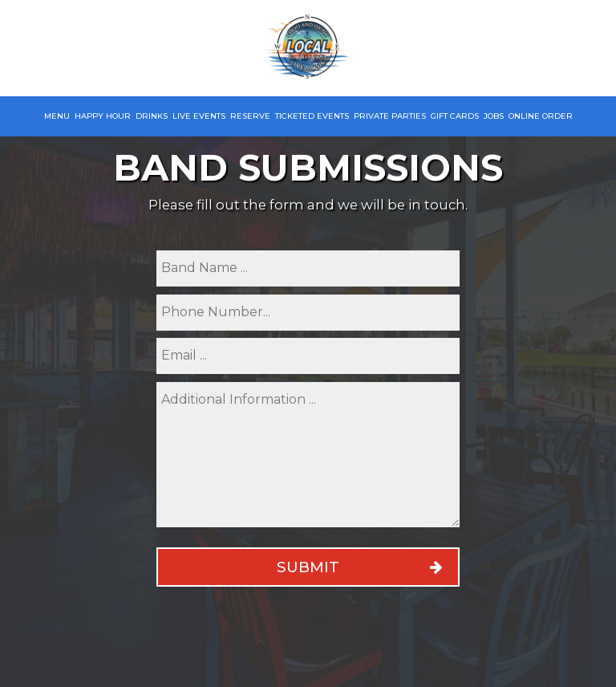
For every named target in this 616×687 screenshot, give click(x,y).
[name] (308, 268)
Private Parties (390, 116)
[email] (308, 356)
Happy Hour (103, 116)
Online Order (541, 116)
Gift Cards (455, 116)
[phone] (308, 313)
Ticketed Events (312, 116)
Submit (308, 567)
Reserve (250, 116)
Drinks (152, 116)
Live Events (199, 116)
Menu (57, 116)
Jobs (494, 116)
